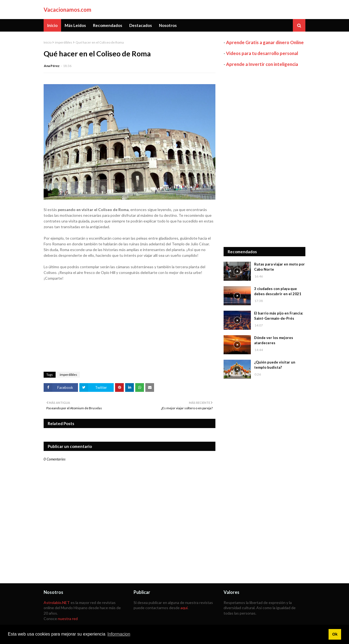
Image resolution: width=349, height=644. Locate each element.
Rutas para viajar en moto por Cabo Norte (279, 267)
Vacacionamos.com (67, 10)
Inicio (48, 42)
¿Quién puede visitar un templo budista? (275, 365)
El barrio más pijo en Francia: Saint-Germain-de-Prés (279, 316)
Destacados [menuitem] (141, 25)
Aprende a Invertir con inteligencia (262, 64)
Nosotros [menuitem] (168, 25)
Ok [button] (335, 634)
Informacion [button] (119, 634)
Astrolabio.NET (57, 602)
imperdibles (64, 42)
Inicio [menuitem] (52, 25)
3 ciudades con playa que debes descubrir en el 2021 (278, 291)
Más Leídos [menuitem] (75, 25)
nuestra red (68, 619)
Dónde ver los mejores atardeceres (274, 340)
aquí (184, 608)
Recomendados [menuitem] (108, 25)
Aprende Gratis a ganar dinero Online (265, 42)
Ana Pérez (52, 66)
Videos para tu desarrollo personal (262, 53)
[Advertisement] (264, 157)
